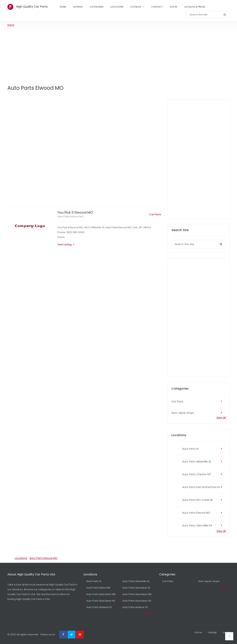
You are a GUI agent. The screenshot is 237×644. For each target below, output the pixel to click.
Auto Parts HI (190, 449)
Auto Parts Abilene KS (99, 607)
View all (221, 418)
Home (63, 7)
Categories (97, 7)
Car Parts (155, 214)
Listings (78, 7)
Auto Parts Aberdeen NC (101, 601)
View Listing (64, 244)
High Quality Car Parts (32, 7)
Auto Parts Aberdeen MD (101, 594)
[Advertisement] (118, 55)
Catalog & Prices (195, 7)
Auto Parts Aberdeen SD (137, 601)
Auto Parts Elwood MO (71, 216)
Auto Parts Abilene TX (135, 607)
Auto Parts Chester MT (197, 474)
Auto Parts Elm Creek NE (198, 500)
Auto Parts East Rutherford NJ (201, 487)
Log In (173, 7)
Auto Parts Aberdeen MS (137, 594)
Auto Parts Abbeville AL (197, 462)
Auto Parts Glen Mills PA (197, 526)
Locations (117, 7)
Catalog (136, 7)
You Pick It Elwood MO (75, 212)
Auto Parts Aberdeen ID (136, 588)
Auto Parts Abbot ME (98, 588)
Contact (157, 7)
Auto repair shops (183, 413)
